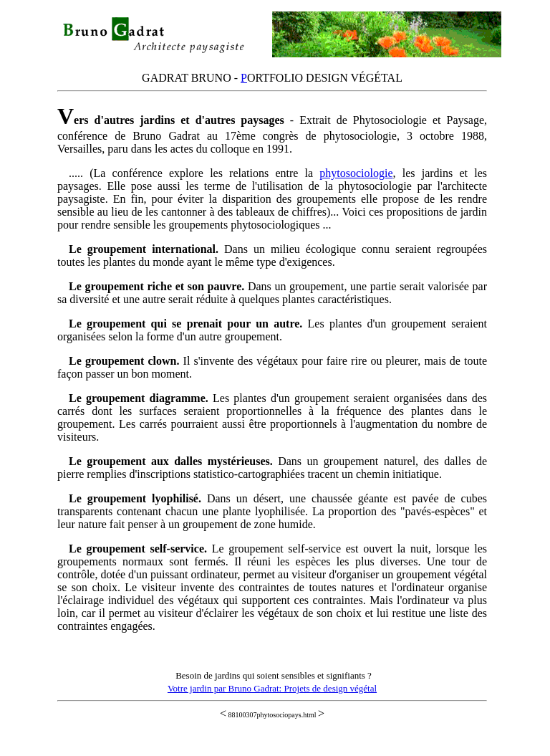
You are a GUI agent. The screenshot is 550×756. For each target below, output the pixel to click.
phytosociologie (356, 173)
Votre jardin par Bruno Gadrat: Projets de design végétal (272, 688)
